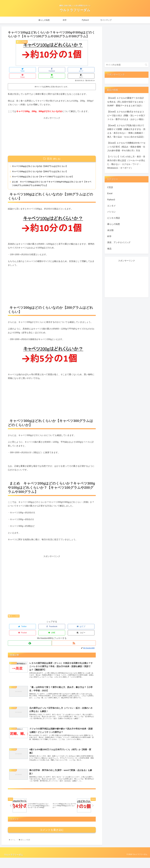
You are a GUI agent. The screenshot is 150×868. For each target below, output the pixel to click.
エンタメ (111, 206)
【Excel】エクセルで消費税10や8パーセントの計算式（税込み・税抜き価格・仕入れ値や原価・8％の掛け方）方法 (126, 147)
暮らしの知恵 (14, 611)
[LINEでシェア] (74, 70)
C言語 (110, 187)
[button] (88, 70)
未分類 (110, 230)
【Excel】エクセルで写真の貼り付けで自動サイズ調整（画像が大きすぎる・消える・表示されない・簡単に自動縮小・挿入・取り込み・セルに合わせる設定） (126, 131)
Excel (110, 193)
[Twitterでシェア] (15, 70)
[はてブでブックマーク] (45, 70)
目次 (50, 152)
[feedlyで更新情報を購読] (30, 632)
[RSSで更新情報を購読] (74, 632)
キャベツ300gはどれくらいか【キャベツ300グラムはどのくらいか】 (45, 171)
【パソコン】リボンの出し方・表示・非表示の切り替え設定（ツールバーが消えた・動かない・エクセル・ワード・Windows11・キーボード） (126, 162)
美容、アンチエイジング (119, 242)
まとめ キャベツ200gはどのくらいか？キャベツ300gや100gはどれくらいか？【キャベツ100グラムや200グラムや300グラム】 (52, 179)
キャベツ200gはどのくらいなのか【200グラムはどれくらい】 (42, 166)
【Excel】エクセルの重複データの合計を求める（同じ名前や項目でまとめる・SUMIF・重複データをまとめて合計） (126, 102)
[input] (127, 65)
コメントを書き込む (52, 840)
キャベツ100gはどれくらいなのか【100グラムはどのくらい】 (42, 160)
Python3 (111, 200)
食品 (109, 249)
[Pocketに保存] (59, 70)
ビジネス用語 (114, 218)
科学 (109, 236)
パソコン (111, 212)
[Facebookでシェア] (30, 70)
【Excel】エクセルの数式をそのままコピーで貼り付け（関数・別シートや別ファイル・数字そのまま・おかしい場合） (126, 115)
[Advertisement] (52, 130)
